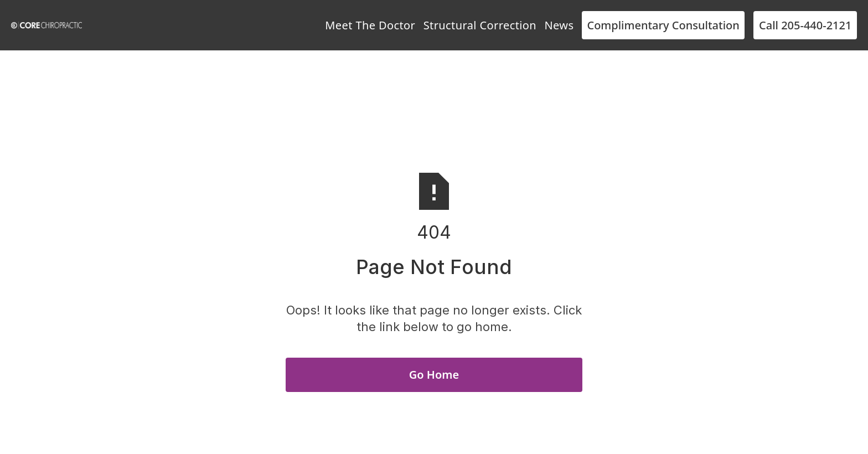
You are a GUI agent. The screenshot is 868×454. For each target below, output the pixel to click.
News (559, 25)
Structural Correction (480, 25)
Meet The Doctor (370, 25)
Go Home (434, 375)
